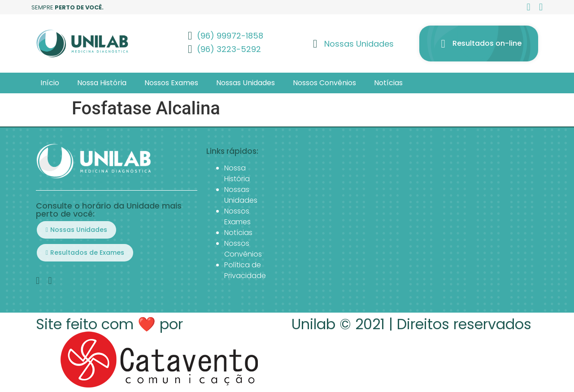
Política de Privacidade (245, 270)
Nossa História (102, 83)
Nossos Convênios (324, 83)
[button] (76, 230)
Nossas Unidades (246, 83)
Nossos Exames (171, 83)
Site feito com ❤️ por (109, 324)
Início (50, 83)
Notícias (388, 83)
